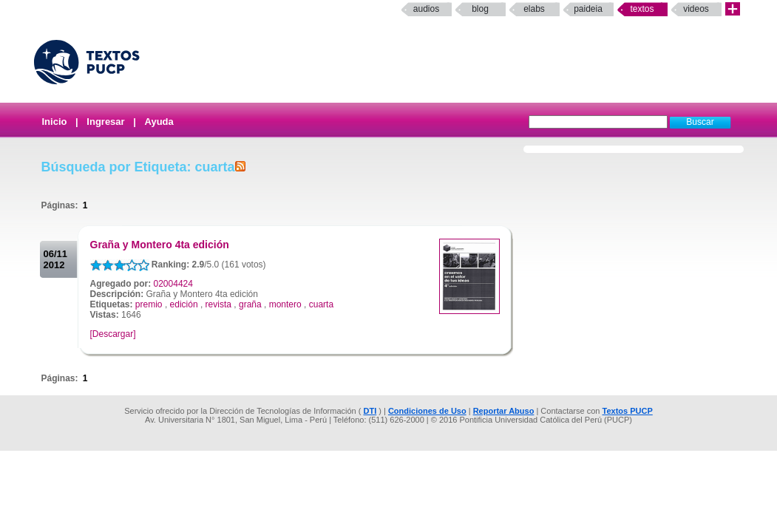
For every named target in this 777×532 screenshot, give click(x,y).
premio (149, 304)
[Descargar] (113, 334)
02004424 (173, 284)
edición (184, 304)
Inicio (55, 122)
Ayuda (159, 122)
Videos (696, 9)
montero (285, 304)
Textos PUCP (628, 411)
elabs (534, 9)
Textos (642, 9)
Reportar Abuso (504, 411)
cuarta (321, 304)
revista (218, 304)
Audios (426, 9)
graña (250, 304)
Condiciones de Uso (427, 411)
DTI (370, 411)
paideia (588, 9)
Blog (480, 9)
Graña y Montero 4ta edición (160, 245)
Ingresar (105, 122)
